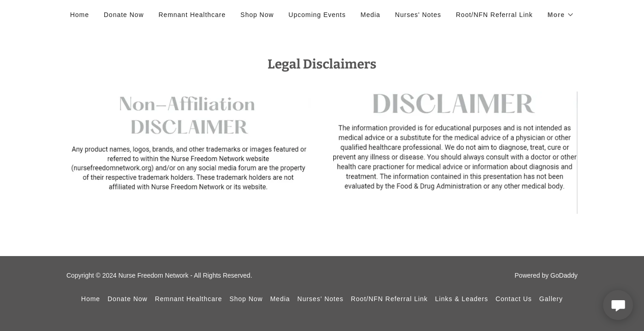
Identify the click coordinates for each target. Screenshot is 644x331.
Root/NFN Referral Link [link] (494, 15)
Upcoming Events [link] (317, 15)
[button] (561, 15)
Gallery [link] (551, 299)
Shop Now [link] (257, 15)
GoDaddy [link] (564, 275)
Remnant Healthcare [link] (192, 15)
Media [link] (370, 15)
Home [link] (79, 15)
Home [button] (91, 299)
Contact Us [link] (514, 299)
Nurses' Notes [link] (418, 15)
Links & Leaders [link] (462, 299)
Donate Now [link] (124, 15)
